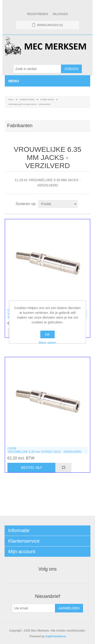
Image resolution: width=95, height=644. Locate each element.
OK (47, 334)
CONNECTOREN (27, 100)
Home (11, 100)
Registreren (38, 14)
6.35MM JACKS (47, 100)
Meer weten (47, 343)
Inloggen (60, 14)
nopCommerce (55, 636)
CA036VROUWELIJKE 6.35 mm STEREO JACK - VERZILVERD (44, 450)
